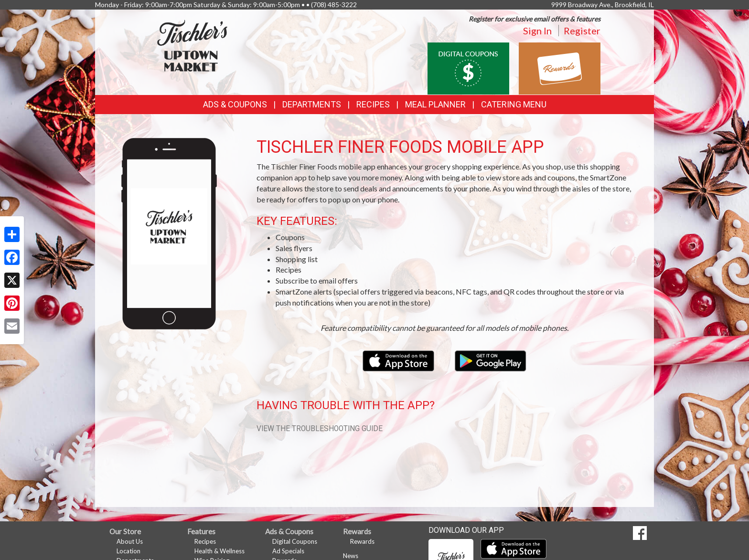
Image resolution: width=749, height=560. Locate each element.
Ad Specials (288, 551)
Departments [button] (312, 104)
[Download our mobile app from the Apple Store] (399, 360)
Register (582, 31)
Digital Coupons (295, 541)
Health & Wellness (219, 551)
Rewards (362, 541)
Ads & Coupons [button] (235, 104)
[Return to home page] (193, 46)
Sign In (537, 31)
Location (128, 551)
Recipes (373, 104)
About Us (130, 541)
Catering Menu (514, 104)
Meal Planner (435, 104)
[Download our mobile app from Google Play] (491, 360)
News (351, 556)
